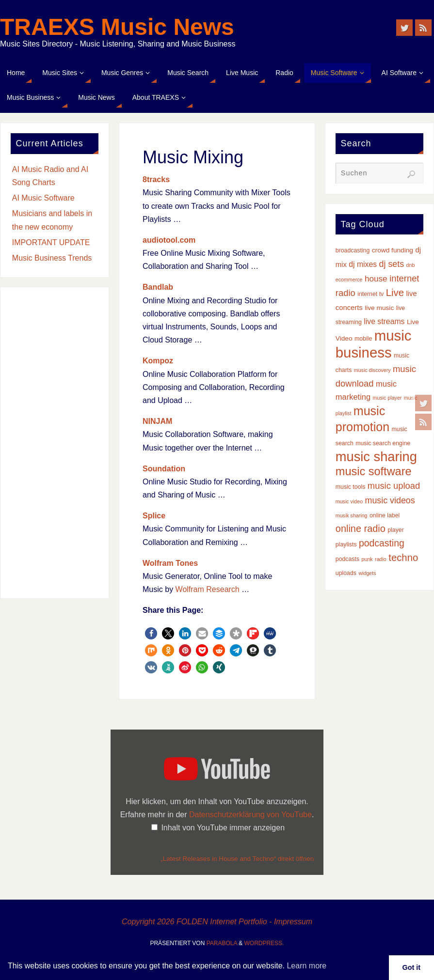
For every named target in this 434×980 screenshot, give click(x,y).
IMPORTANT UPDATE (51, 242)
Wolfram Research (208, 589)
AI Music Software (43, 198)
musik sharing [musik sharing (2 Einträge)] (352, 515)
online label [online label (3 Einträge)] (385, 515)
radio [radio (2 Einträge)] (381, 559)
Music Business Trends (52, 258)
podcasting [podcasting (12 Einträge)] (382, 543)
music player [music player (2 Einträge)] (387, 398)
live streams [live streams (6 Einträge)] (384, 321)
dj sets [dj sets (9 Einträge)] (392, 264)
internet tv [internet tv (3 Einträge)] (370, 294)
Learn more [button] (306, 966)
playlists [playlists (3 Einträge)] (346, 544)
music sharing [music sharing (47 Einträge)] (376, 457)
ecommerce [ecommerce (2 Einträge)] (349, 280)
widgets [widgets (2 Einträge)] (367, 573)
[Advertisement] (55, 443)
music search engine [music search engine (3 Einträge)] (383, 443)
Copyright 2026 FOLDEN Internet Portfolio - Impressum (217, 922)
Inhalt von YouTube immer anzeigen (223, 828)
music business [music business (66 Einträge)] (374, 344)
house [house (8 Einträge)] (376, 279)
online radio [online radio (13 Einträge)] (361, 529)
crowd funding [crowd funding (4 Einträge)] (393, 250)
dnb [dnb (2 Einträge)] (411, 265)
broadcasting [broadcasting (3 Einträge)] (353, 250)
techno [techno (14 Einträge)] (403, 558)
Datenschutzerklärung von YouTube (250, 815)
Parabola (222, 943)
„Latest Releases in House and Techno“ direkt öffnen (237, 859)
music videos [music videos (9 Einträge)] (390, 500)
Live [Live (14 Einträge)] (395, 293)
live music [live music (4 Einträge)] (379, 308)
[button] (151, 633)
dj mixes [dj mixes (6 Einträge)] (363, 264)
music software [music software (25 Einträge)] (374, 471)
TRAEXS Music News (117, 27)
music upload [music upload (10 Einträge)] (394, 486)
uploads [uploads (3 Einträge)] (346, 573)
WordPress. (264, 943)
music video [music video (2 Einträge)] (349, 501)
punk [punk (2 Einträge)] (367, 559)
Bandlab (158, 287)
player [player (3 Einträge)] (396, 530)
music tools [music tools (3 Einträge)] (351, 487)
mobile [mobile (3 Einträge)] (363, 339)
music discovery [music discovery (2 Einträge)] (372, 370)
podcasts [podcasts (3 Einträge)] (347, 559)
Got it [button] (412, 967)
